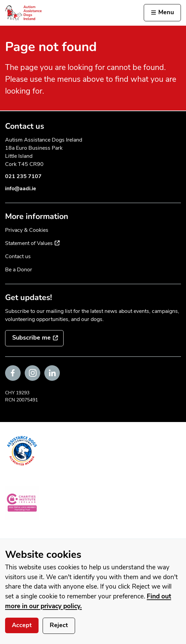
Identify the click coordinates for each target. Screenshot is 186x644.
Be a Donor (19, 270)
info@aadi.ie (21, 189)
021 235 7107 (23, 176)
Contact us (18, 256)
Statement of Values (32, 243)
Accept (22, 625)
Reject (59, 625)
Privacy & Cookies (27, 230)
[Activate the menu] (162, 13)
